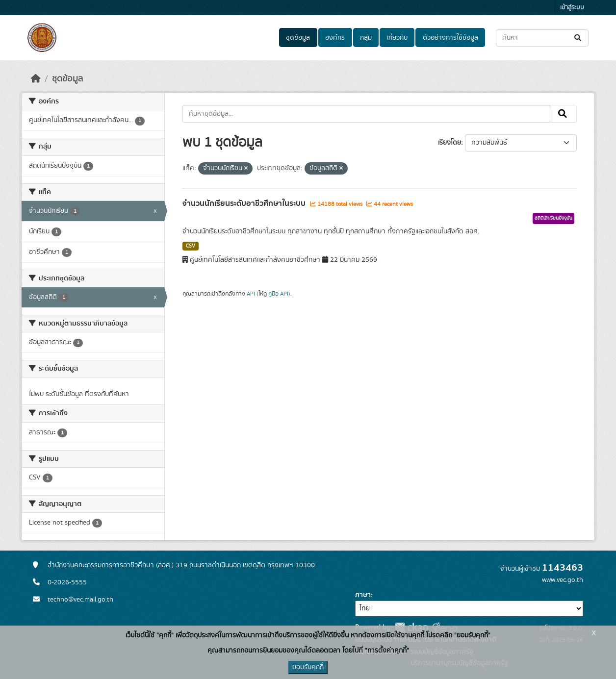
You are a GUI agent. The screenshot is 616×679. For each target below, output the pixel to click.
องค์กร (335, 38)
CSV (191, 246)
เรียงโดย (449, 143)
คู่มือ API (278, 294)
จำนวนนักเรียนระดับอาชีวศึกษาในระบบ (245, 203)
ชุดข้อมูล (298, 38)
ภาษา (363, 595)
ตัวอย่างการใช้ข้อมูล (450, 38)
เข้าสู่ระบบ (572, 8)
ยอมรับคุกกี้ (308, 667)
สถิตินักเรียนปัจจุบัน (553, 218)
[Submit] (578, 38)
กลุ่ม (366, 38)
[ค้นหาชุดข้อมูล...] (542, 38)
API (251, 294)
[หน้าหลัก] (36, 79)
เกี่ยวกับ (397, 38)
